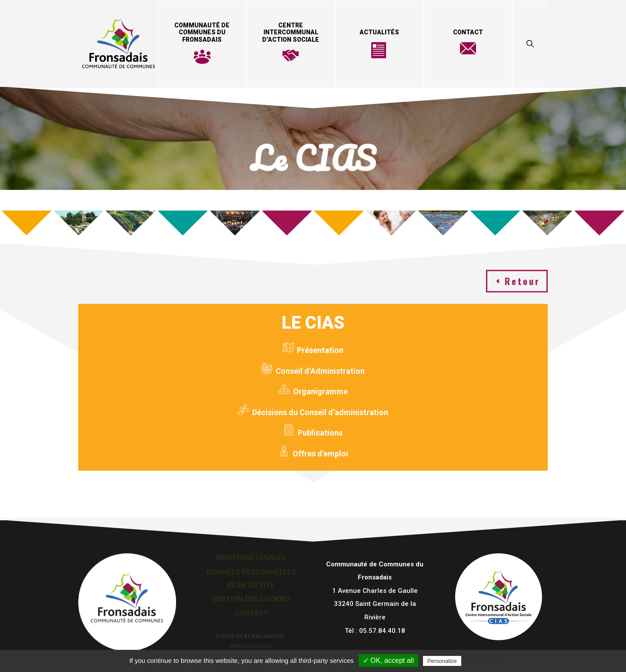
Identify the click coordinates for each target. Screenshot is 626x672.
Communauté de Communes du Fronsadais (202, 33)
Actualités (379, 32)
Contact (468, 32)
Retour (523, 279)
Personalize (442, 661)
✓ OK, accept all (388, 660)
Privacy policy (484, 661)
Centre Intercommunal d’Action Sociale (291, 33)
